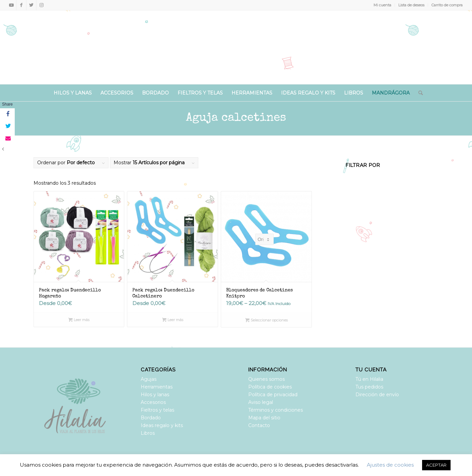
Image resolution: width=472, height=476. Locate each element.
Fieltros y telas (157, 410)
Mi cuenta (382, 5)
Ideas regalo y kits (162, 425)
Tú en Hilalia (369, 379)
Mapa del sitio (264, 418)
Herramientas (157, 387)
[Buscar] (418, 93)
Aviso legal (261, 402)
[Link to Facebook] (21, 5)
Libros (148, 433)
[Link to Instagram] (42, 5)
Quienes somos (266, 379)
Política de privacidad (273, 395)
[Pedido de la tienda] (264, 239)
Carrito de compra (447, 5)
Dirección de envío (377, 395)
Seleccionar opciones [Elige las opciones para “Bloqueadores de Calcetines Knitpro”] (266, 320)
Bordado (151, 418)
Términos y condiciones (276, 410)
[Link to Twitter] (31, 5)
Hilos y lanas (155, 395)
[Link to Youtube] (11, 5)
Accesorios (153, 402)
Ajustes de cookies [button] (390, 465)
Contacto (259, 425)
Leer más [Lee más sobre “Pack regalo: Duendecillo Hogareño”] (79, 320)
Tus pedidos (369, 387)
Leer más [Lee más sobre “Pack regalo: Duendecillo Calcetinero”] (173, 320)
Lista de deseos (411, 5)
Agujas (149, 379)
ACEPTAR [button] (436, 465)
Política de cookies (270, 387)
